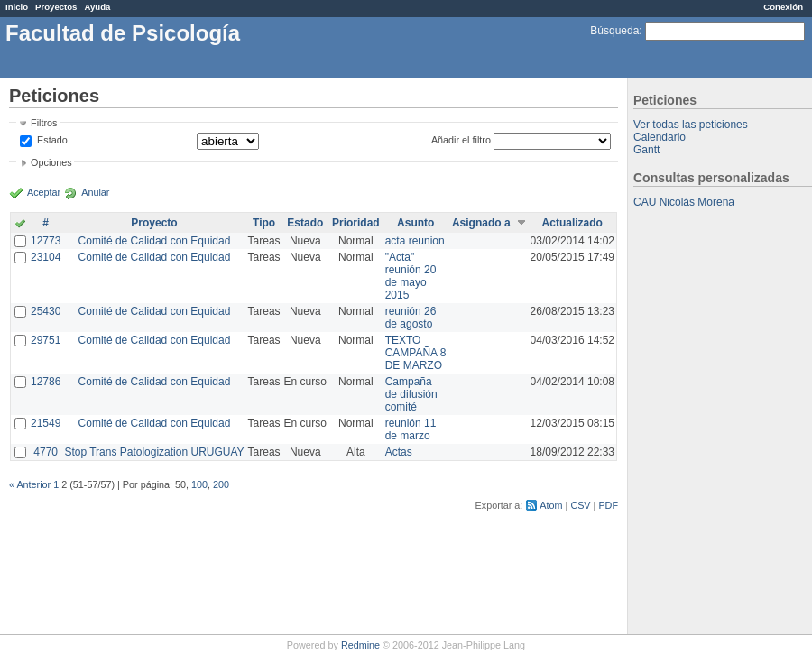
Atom (551, 505)
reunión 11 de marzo (411, 429)
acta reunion (415, 241)
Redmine (360, 645)
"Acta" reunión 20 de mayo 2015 (411, 276)
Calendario (660, 137)
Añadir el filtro (461, 140)
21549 (46, 423)
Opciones (51, 162)
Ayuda (97, 7)
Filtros (44, 123)
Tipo (264, 223)
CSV (580, 505)
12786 (46, 382)
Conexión (783, 7)
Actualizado (572, 223)
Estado (52, 140)
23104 (46, 257)
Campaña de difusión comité (411, 394)
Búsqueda (614, 31)
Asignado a (481, 223)
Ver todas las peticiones (691, 125)
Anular (95, 192)
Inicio (17, 7)
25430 (46, 311)
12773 (46, 241)
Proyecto (154, 223)
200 (221, 484)
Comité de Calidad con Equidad (155, 241)
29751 (46, 340)
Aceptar (44, 192)
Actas (399, 452)
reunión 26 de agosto (411, 318)
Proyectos (56, 7)
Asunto (415, 223)
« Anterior (30, 484)
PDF (608, 505)
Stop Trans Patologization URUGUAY (154, 452)
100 (199, 484)
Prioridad (356, 223)
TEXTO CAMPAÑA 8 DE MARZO (416, 353)
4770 (46, 452)
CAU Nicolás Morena (684, 202)
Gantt (646, 150)
